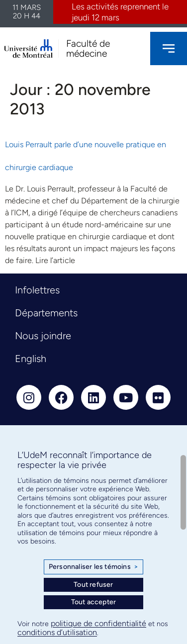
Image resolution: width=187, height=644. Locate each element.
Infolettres (37, 290)
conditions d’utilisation (57, 632)
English (31, 359)
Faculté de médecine (88, 48)
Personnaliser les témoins (93, 567)
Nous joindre (43, 336)
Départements (46, 313)
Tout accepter (94, 602)
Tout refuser (93, 585)
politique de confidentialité (98, 623)
